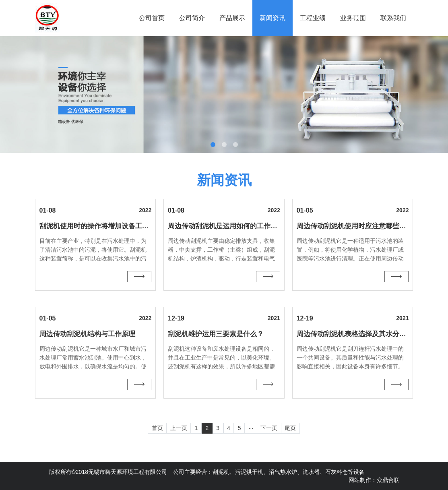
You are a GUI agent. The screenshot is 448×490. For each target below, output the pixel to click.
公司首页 (152, 18)
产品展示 (232, 18)
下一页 (269, 428)
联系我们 (393, 18)
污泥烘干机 (249, 472)
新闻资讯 (273, 18)
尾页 (290, 428)
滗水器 (311, 472)
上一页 (179, 428)
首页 (157, 428)
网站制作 (360, 480)
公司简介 (192, 18)
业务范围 (353, 18)
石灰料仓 (337, 472)
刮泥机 (221, 472)
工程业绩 (313, 18)
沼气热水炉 (283, 472)
